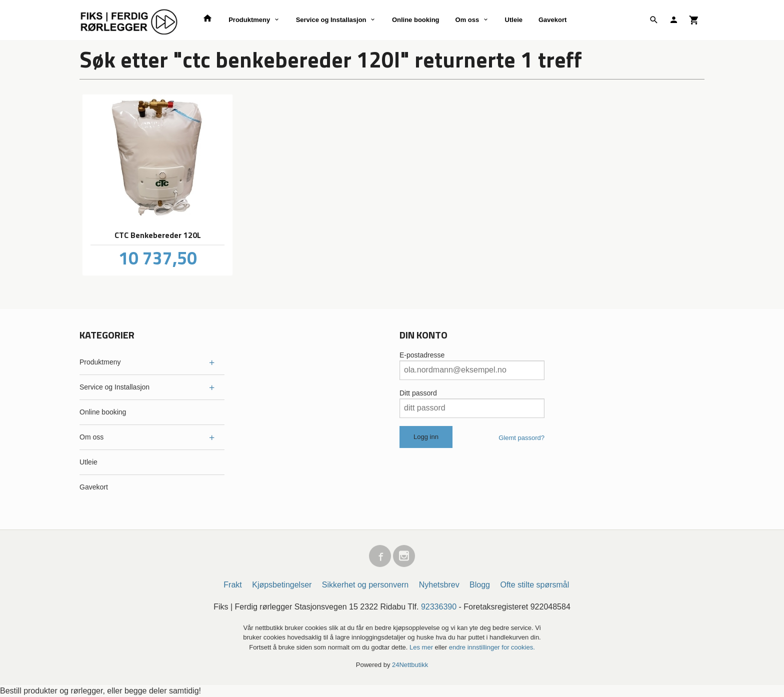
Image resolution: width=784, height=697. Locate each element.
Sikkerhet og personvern (365, 585)
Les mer (422, 647)
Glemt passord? (521, 438)
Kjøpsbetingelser (282, 585)
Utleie (514, 20)
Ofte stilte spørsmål (534, 585)
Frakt (232, 585)
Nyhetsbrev (439, 585)
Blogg (480, 585)
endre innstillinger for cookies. (492, 647)
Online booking (416, 20)
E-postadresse (422, 355)
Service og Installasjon (331, 20)
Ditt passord (418, 393)
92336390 (439, 607)
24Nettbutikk (410, 665)
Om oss (467, 20)
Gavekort (552, 20)
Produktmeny (249, 20)
